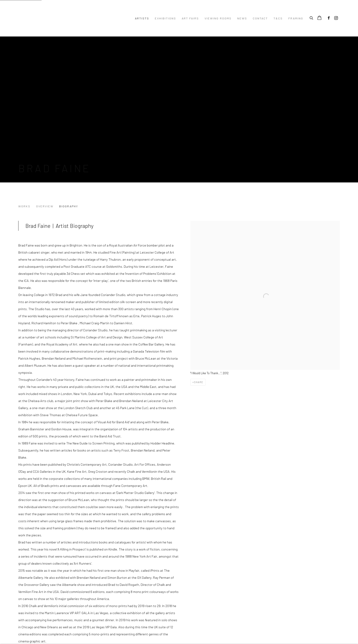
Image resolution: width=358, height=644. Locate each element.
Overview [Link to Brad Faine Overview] (45, 206)
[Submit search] (312, 17)
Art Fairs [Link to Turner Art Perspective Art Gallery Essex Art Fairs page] (190, 18)
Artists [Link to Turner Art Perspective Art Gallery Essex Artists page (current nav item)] (142, 18)
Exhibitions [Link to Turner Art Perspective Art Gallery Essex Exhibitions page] (165, 18)
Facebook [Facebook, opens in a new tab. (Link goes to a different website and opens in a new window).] (329, 18)
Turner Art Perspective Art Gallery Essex (74, 18)
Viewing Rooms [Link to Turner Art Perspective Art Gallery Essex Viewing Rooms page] (218, 18)
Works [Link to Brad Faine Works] (24, 206)
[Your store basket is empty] (319, 18)
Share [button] (199, 382)
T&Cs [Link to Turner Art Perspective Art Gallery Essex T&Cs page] (278, 18)
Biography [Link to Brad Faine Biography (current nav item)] (69, 206)
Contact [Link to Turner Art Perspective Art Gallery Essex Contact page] (260, 18)
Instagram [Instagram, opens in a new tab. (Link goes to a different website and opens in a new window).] (336, 18)
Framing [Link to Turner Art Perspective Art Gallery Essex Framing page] (296, 18)
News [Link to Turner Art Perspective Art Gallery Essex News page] (242, 18)
